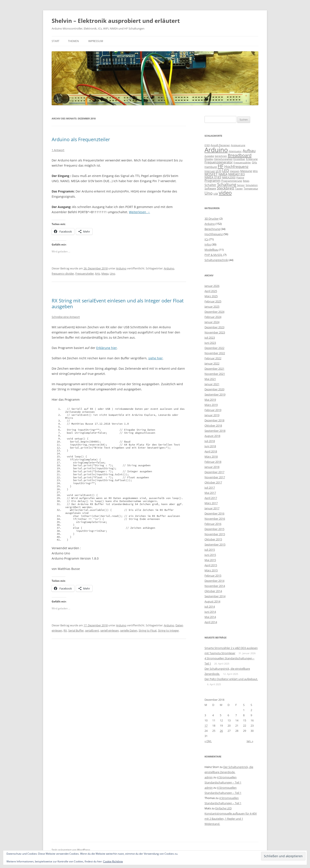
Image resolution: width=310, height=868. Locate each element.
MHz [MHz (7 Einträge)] (255, 171)
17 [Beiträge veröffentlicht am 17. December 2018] (206, 726)
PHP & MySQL (214, 255)
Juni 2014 (210, 612)
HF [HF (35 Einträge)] (221, 166)
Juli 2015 (210, 550)
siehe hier (156, 358)
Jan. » (250, 741)
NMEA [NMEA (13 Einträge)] (223, 174)
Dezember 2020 (214, 389)
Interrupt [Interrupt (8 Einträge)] (210, 171)
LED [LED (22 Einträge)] (226, 170)
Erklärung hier (107, 348)
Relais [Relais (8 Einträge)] (246, 181)
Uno (112, 274)
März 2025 (211, 296)
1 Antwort (58, 150)
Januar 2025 (212, 307)
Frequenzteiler (85, 274)
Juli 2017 (210, 488)
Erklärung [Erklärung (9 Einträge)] (252, 159)
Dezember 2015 (214, 529)
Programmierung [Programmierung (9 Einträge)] (232, 181)
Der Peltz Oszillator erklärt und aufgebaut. (231, 679)
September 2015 (215, 544)
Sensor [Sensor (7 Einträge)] (241, 185)
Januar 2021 (212, 384)
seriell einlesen (110, 630)
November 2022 (215, 353)
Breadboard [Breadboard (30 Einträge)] (240, 155)
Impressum (96, 41)
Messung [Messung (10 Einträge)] (246, 171)
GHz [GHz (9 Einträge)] (254, 162)
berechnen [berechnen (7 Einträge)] (221, 156)
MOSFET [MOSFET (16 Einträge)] (211, 174)
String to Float (148, 630)
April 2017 (211, 498)
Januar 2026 (212, 286)
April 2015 (211, 565)
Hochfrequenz (214, 234)
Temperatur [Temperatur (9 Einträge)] (251, 188)
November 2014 (215, 586)
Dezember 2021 (214, 369)
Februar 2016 (213, 524)
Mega (105, 274)
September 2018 (215, 431)
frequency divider (63, 274)
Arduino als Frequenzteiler (81, 139)
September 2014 (215, 596)
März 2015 (211, 570)
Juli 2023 (210, 338)
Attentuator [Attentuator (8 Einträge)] (235, 151)
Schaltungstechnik (216, 260)
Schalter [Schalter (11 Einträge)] (210, 185)
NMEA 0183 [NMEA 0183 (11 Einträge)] (213, 177)
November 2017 (215, 477)
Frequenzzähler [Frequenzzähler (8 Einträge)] (242, 162)
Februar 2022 (213, 358)
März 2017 (211, 503)
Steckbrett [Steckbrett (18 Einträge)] (226, 188)
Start (56, 41)
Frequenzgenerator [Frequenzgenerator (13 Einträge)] (219, 162)
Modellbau (211, 250)
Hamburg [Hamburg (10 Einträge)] (211, 167)
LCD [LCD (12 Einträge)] (219, 171)
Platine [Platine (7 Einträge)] (240, 178)
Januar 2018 (212, 467)
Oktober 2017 (213, 482)
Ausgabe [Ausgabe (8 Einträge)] (209, 156)
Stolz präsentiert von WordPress (71, 850)
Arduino (121, 268)
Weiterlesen (139, 212)
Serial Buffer (76, 630)
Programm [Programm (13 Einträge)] (212, 180)
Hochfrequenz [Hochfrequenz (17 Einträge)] (236, 167)
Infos (208, 244)
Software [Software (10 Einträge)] (210, 188)
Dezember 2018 (214, 420)
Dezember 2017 (214, 472)
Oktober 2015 (213, 539)
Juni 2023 (210, 343)
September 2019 (215, 394)
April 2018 (211, 451)
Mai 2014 (210, 617)
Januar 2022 (212, 363)
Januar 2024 (212, 322)
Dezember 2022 (214, 348)
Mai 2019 (210, 400)
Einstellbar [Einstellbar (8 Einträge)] (239, 159)
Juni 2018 (210, 446)
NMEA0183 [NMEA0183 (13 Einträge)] (236, 174)
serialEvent (92, 630)
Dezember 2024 (214, 312)
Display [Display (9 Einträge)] (209, 159)
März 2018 (211, 457)
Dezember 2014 (214, 581)
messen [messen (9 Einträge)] (235, 171)
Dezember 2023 (214, 327)
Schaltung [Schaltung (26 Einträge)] (227, 184)
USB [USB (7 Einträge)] (216, 194)
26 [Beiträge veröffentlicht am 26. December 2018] (221, 731)
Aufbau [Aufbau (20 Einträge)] (249, 151)
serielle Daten (129, 630)
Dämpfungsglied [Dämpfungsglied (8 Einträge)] (223, 159)
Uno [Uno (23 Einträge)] (208, 193)
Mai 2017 (210, 493)
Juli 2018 (210, 441)
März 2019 (211, 405)
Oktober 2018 (213, 425)
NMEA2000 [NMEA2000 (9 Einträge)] (229, 178)
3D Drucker (212, 219)
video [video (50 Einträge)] (225, 193)
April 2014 (211, 622)
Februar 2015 (213, 576)
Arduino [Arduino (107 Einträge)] (216, 150)
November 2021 (215, 374)
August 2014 (212, 601)
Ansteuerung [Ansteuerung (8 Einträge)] (238, 145)
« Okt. (208, 741)
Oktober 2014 (213, 591)
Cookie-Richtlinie (113, 861)
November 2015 (215, 534)
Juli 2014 (210, 607)
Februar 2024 (213, 317)
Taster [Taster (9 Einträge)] (239, 188)
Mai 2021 (210, 379)
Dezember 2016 (214, 513)
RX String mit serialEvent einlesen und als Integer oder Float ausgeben (118, 303)
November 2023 (215, 332)
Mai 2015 (210, 560)
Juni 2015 (210, 555)
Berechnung (212, 229)
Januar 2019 (212, 415)
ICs (206, 239)
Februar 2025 (213, 301)
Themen (73, 41)
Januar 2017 (212, 508)
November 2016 (215, 519)
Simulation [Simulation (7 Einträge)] (252, 185)
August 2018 (212, 436)
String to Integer (168, 630)
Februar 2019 (213, 410)
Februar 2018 (213, 462)
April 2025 (211, 291)
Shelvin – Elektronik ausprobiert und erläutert (116, 21)
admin (209, 777)
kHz (98, 274)
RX (65, 630)
